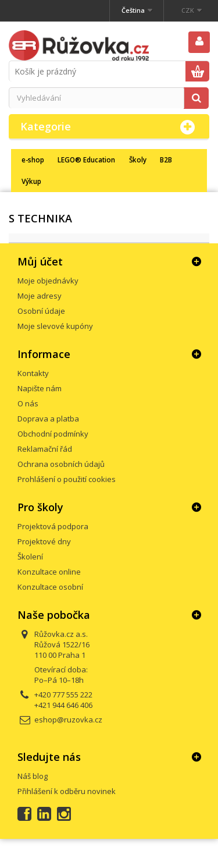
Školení (30, 557)
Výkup (31, 181)
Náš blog (33, 776)
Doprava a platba (48, 419)
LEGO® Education (86, 160)
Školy (138, 160)
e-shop (33, 160)
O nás (28, 403)
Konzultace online (49, 572)
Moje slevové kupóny (55, 326)
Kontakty (33, 373)
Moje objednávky (48, 281)
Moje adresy (40, 296)
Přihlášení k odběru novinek (67, 791)
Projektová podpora (53, 526)
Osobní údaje (41, 311)
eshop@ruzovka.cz (68, 720)
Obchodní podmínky (53, 434)
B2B (166, 160)
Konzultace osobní (50, 587)
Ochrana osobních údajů (61, 464)
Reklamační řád (45, 449)
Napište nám (40, 388)
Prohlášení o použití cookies (67, 479)
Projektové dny (44, 541)
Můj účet (40, 261)
